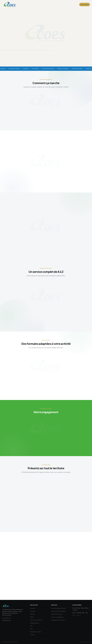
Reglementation (35, 623)
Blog (55, 5)
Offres (38, 5)
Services (31, 5)
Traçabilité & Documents (58, 620)
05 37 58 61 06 (63, 4)
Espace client (74, 5)
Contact (32, 635)
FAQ (50, 5)
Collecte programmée (57, 617)
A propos (23, 5)
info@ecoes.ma (7, 620)
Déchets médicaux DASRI (58, 608)
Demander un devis (36, 632)
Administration (85, 642)
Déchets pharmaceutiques (59, 611)
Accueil (32, 608)
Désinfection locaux (57, 614)
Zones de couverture (36, 620)
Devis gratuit (85, 5)
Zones (44, 5)
